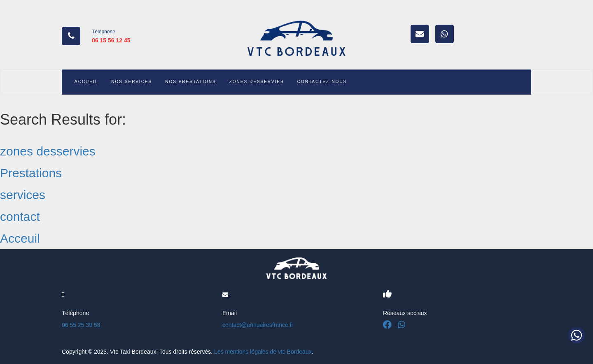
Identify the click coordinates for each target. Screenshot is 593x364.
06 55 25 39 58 (81, 325)
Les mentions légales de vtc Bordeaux (263, 352)
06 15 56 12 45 (111, 40)
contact (20, 217)
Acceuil (20, 238)
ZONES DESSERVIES (257, 82)
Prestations (31, 173)
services (23, 195)
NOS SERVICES (132, 82)
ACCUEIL (86, 82)
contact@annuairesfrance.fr (258, 325)
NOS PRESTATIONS (191, 82)
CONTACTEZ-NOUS (322, 82)
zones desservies (48, 151)
